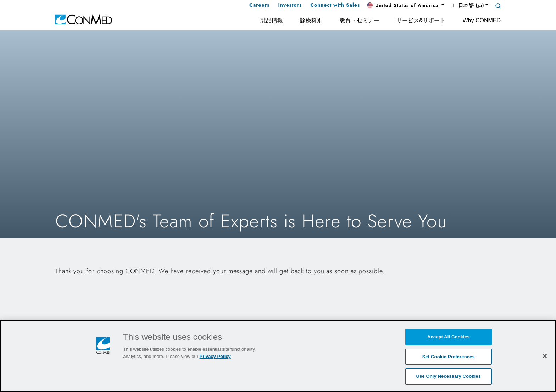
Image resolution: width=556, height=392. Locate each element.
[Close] (545, 356)
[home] (84, 19)
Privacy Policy (215, 356)
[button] (406, 6)
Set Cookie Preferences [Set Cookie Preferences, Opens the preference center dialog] (449, 357)
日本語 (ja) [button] (467, 5)
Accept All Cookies (449, 337)
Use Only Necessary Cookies (448, 376)
